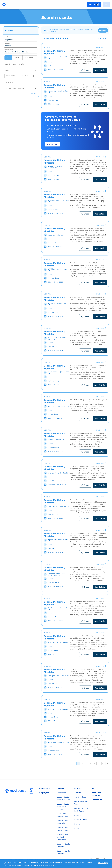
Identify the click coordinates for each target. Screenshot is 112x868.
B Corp (77, 824)
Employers (44, 793)
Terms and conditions (97, 794)
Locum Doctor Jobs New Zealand (63, 807)
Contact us (97, 800)
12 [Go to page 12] (103, 764)
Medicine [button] (8, 46)
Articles (78, 788)
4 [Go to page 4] (91, 764)
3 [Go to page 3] (87, 764)
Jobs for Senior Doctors (64, 845)
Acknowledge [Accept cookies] (103, 863)
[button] (21, 70)
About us (78, 793)
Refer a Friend (81, 820)
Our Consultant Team (81, 803)
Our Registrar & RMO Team (81, 810)
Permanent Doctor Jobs (62, 815)
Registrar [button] (9, 40)
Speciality (8, 43)
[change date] (18, 76)
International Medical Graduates (63, 837)
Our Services (80, 797)
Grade (7, 37)
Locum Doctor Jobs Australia (63, 798)
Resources (62, 793)
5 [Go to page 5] (95, 764)
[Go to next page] (107, 764)
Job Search (45, 788)
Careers (78, 815)
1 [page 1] (78, 764)
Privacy (95, 788)
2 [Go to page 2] (82, 764)
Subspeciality (9, 49)
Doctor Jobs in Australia (63, 822)
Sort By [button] (101, 39)
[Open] (37, 64)
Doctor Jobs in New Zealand (63, 829)
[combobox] (21, 63)
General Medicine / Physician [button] (18, 52)
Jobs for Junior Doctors (64, 852)
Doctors (60, 788)
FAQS (77, 828)
